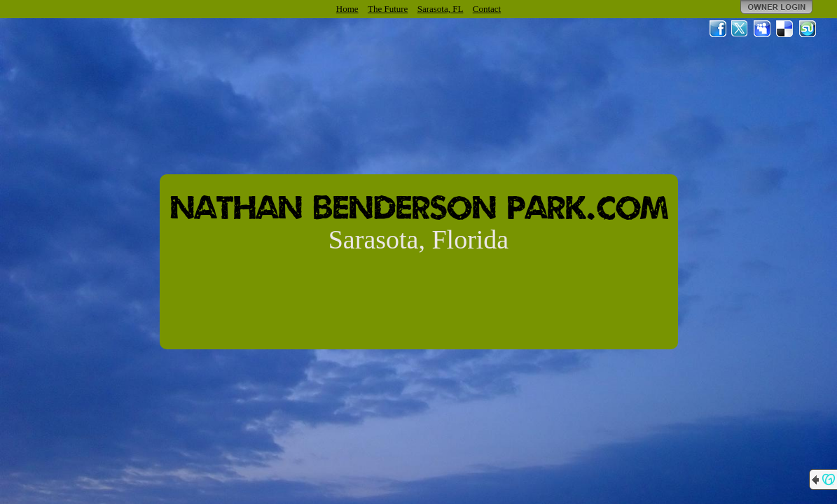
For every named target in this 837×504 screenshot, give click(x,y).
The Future (388, 9)
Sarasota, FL (441, 9)
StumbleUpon (808, 29)
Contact (487, 9)
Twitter (740, 29)
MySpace (763, 29)
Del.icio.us (785, 29)
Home (347, 9)
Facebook (718, 29)
